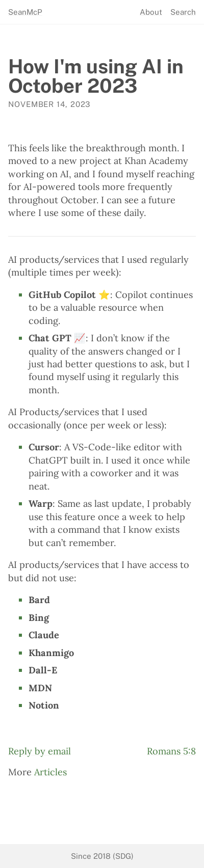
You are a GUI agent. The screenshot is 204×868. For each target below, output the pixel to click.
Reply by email (40, 751)
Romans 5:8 (171, 751)
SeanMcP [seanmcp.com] (25, 12)
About (151, 12)
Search (183, 12)
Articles (50, 772)
